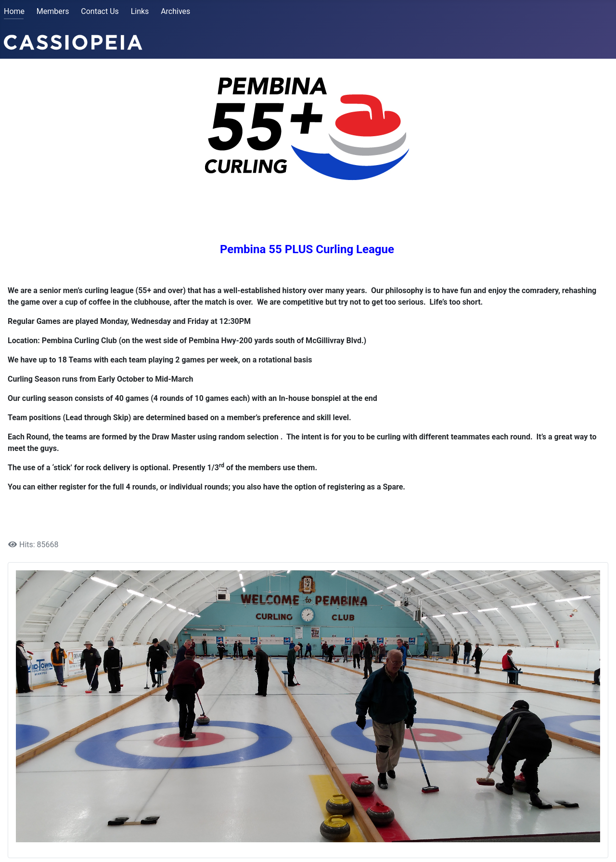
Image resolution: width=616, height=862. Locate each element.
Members (53, 11)
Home (14, 11)
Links (140, 11)
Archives (175, 11)
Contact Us (100, 11)
